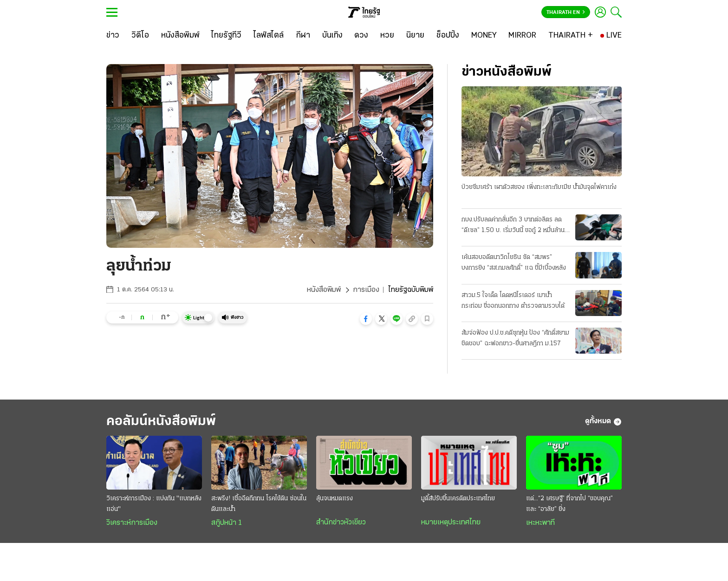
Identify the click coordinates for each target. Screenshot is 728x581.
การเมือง (366, 290)
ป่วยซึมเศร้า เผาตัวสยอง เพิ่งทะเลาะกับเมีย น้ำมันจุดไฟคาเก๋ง (539, 187)
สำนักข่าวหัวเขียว (341, 523)
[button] (366, 319)
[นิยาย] (415, 36)
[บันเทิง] (332, 36)
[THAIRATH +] (571, 36)
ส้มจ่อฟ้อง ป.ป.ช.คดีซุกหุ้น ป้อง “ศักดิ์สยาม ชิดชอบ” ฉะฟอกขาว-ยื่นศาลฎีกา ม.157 (515, 338)
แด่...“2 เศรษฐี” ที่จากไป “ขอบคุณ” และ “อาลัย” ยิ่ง (569, 504)
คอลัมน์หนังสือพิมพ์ (161, 422)
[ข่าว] (113, 36)
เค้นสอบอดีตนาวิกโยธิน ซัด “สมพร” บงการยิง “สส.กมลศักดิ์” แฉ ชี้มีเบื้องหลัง (514, 263)
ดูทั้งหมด (603, 422)
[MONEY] (484, 36)
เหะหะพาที (540, 523)
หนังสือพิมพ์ (324, 290)
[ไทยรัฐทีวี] (226, 36)
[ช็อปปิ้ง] (448, 36)
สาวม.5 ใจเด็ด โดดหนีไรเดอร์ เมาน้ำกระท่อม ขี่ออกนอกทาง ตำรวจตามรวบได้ (513, 301)
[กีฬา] (303, 36)
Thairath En (566, 13)
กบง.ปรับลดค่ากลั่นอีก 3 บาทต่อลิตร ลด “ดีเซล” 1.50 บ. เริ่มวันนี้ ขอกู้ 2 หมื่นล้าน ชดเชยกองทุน (513, 226)
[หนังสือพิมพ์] (180, 36)
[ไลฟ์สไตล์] (269, 36)
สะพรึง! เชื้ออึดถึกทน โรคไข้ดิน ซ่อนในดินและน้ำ (259, 504)
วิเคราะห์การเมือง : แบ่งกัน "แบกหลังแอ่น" (154, 504)
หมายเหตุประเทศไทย (451, 523)
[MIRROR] (522, 36)
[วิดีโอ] (140, 36)
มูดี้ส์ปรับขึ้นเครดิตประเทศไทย (458, 499)
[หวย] (387, 36)
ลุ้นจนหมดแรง (335, 499)
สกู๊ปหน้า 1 (227, 523)
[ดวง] (361, 36)
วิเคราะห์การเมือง (132, 523)
